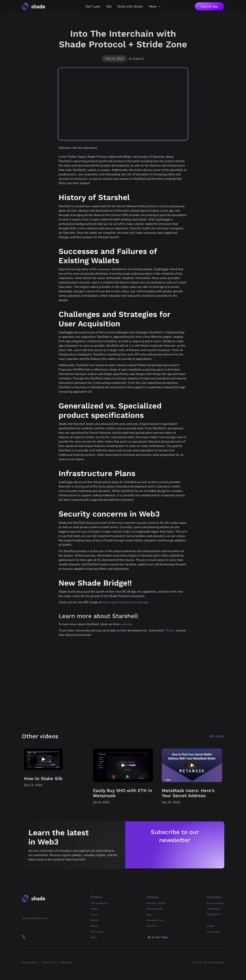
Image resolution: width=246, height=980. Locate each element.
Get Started (213, 932)
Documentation (216, 903)
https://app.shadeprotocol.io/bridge (125, 602)
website (126, 624)
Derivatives (97, 932)
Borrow (95, 920)
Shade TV (152, 926)
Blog (149, 915)
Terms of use (49, 962)
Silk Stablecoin (99, 903)
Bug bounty (214, 914)
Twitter (170, 630)
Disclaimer (67, 962)
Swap (94, 915)
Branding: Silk (154, 909)
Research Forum (156, 920)
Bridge (94, 909)
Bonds (94, 926)
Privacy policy (29, 962)
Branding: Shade (156, 903)
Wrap (94, 937)
